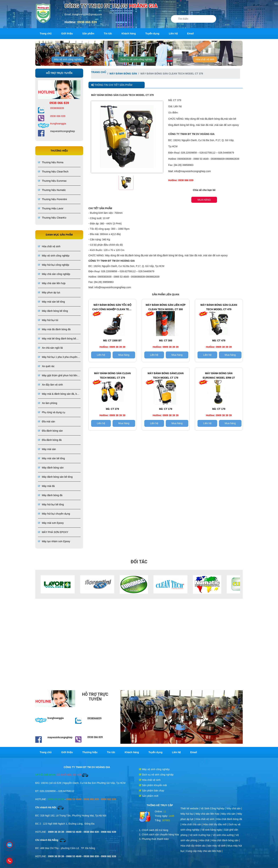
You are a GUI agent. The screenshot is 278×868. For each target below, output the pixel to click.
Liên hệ (173, 34)
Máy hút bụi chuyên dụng (54, 514)
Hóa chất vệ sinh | (206, 819)
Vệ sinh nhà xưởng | (224, 835)
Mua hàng (204, 200)
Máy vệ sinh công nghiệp (68, 59)
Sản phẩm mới (149, 796)
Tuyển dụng (152, 34)
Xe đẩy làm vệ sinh (50, 385)
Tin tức (108, 34)
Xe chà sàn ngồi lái (50, 348)
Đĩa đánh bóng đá (50, 440)
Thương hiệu (90, 752)
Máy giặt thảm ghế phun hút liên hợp (58, 376)
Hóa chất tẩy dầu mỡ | (216, 824)
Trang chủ (46, 34)
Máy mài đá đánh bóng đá (54, 329)
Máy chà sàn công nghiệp (54, 274)
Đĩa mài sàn (47, 422)
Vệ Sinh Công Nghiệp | (214, 808)
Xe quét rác (46, 366)
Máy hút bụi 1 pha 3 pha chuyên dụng (58, 357)
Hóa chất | (205, 840)
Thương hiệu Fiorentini (52, 199)
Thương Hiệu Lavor (51, 208)
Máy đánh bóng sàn (51, 468)
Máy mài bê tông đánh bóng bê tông (57, 339)
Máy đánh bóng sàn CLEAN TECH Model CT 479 (219, 307)
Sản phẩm (88, 34)
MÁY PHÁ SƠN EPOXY (53, 532)
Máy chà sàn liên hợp (52, 283)
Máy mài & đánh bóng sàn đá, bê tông (58, 394)
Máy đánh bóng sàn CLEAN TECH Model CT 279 (112, 376)
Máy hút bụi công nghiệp (54, 265)
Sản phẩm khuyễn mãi (153, 785)
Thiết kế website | (191, 808)
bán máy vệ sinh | (218, 846)
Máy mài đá (46, 486)
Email (191, 34)
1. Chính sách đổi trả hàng (154, 830)
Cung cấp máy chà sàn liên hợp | (204, 851)
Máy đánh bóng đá (50, 495)
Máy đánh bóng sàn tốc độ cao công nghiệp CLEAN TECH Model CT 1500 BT (112, 308)
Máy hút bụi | (188, 814)
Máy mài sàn (47, 449)
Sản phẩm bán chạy (152, 791)
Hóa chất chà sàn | (193, 824)
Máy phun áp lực (49, 292)
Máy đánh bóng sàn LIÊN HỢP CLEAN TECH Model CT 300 (166, 307)
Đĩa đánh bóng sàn (50, 431)
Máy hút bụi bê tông (51, 504)
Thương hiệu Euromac (52, 181)
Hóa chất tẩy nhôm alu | (194, 846)
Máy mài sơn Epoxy (51, 523)
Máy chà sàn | (234, 808)
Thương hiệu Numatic (52, 190)
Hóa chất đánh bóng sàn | (226, 840)
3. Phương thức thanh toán (154, 839)
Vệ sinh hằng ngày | (213, 830)
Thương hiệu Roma (51, 162)
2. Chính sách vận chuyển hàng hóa (159, 834)
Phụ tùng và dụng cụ (52, 412)
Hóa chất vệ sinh (205, 59)
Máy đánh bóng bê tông (53, 311)
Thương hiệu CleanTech (53, 172)
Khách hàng (129, 34)
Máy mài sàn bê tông (51, 302)
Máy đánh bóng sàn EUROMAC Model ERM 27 (219, 376)
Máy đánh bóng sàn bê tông (55, 477)
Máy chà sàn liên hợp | (208, 814)
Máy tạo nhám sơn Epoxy (54, 541)
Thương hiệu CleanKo (52, 218)
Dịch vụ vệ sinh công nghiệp (136, 59)
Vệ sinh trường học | (201, 835)
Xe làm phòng (48, 403)
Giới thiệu (67, 34)
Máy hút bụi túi (48, 320)
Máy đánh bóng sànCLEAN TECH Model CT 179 (166, 376)
